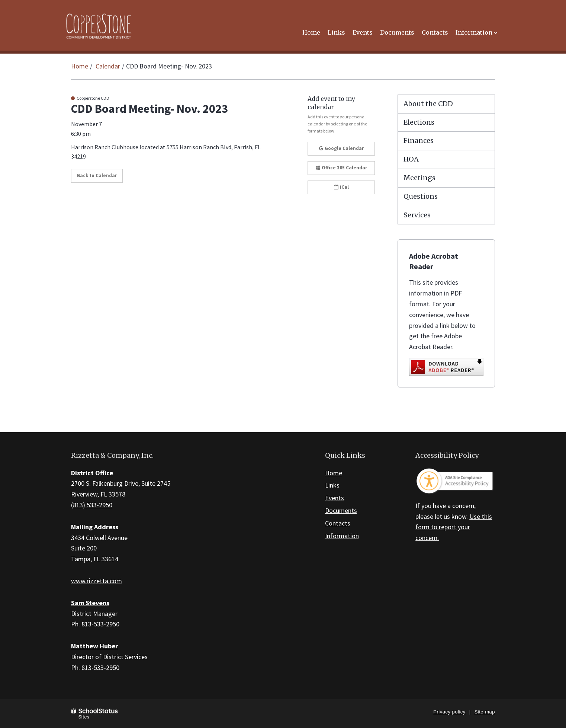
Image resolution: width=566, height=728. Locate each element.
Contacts (338, 523)
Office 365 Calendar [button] (341, 168)
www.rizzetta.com (97, 581)
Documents (341, 510)
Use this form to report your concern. (454, 527)
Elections (419, 122)
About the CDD (428, 104)
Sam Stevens (90, 603)
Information (342, 536)
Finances (419, 141)
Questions (421, 196)
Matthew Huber (94, 646)
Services (417, 215)
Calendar (108, 66)
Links (332, 485)
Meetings (419, 178)
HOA (411, 159)
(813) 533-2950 (92, 505)
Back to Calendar (97, 175)
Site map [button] (485, 712)
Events (335, 498)
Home (80, 66)
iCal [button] (341, 187)
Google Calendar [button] (341, 148)
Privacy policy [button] (449, 712)
